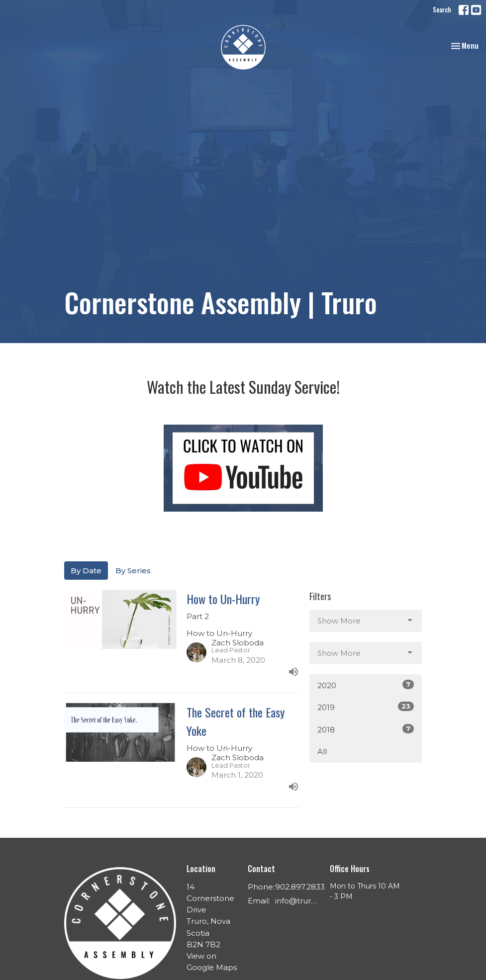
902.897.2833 (300, 887)
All (322, 752)
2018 (366, 729)
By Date (86, 571)
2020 (366, 685)
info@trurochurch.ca (297, 901)
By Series (133, 571)
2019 (366, 707)
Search (442, 9)
